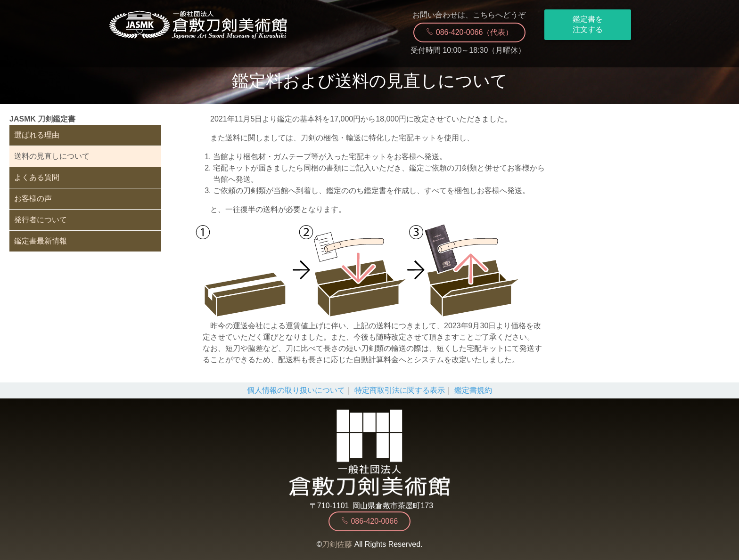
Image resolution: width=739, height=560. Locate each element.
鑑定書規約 (473, 390)
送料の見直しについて (52, 156)
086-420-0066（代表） (469, 32)
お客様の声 (33, 199)
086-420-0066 (369, 521)
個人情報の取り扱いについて (296, 390)
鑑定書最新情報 (41, 241)
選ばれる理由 (37, 135)
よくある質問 (37, 177)
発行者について (41, 220)
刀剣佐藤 (337, 544)
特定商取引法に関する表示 (400, 390)
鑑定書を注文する (588, 24)
